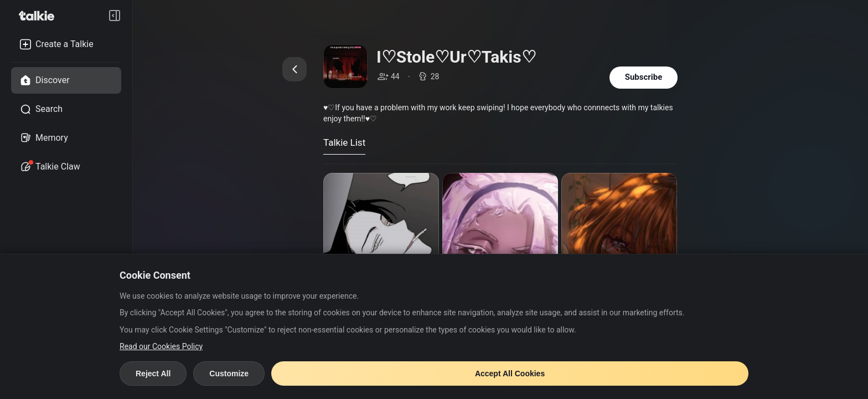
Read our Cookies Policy (161, 346)
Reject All (153, 374)
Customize (229, 374)
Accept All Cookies (510, 374)
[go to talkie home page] (40, 16)
